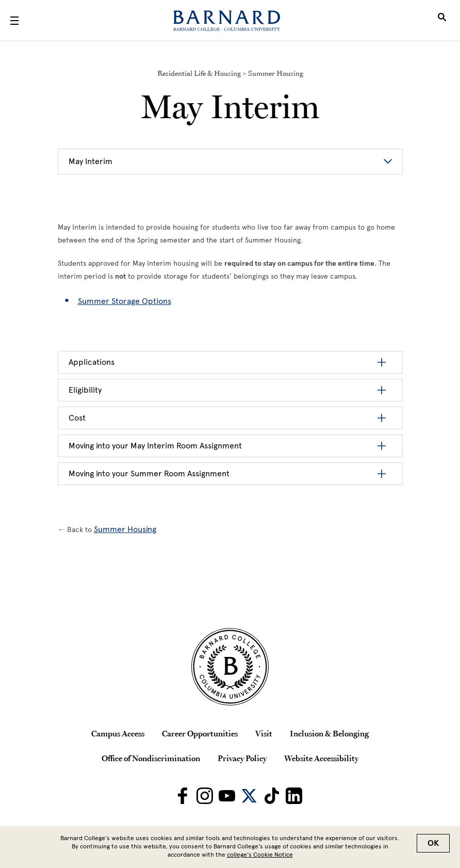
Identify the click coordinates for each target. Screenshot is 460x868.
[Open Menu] (14, 21)
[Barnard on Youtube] (227, 796)
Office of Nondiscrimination (151, 758)
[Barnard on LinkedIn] (294, 796)
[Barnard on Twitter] (249, 796)
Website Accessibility (321, 758)
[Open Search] (442, 21)
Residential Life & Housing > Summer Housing (230, 73)
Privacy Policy (242, 758)
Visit (264, 733)
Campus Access (118, 733)
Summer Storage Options (125, 301)
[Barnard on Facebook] (183, 796)
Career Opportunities (200, 733)
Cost (77, 418)
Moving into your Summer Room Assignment (149, 473)
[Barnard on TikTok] (272, 796)
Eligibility (85, 390)
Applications (92, 362)
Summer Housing (125, 529)
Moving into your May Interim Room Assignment (155, 446)
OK (433, 843)
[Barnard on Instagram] (205, 796)
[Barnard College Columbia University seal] (230, 667)
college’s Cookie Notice (260, 855)
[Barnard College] (227, 21)
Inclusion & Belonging (329, 733)
